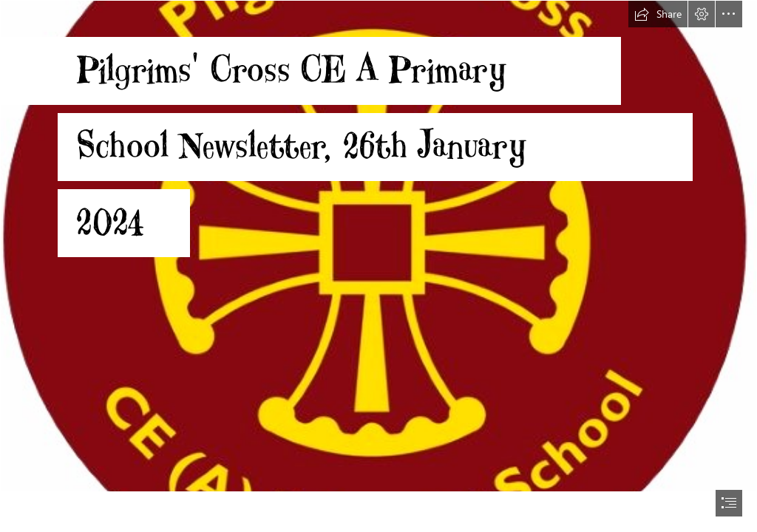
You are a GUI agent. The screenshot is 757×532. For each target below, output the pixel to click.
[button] (658, 14)
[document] (378, 266)
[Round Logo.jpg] (378, 246)
